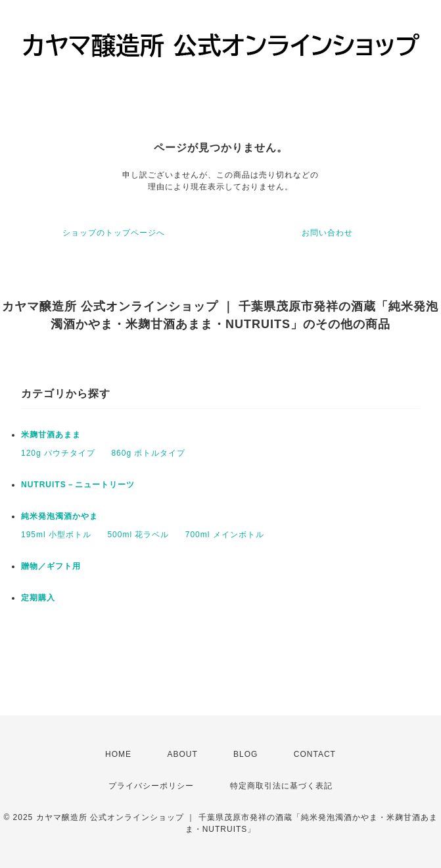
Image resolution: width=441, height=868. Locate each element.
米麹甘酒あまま (51, 435)
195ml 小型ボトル (56, 535)
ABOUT (182, 754)
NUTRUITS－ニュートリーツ (78, 485)
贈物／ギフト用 (51, 566)
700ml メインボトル (225, 535)
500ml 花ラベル (138, 535)
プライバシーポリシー (151, 786)
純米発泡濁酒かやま (59, 516)
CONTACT (315, 754)
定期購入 (38, 598)
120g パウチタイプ (58, 453)
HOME (118, 754)
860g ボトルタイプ (148, 453)
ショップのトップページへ (114, 233)
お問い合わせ (327, 233)
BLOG (245, 754)
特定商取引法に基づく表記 (281, 786)
